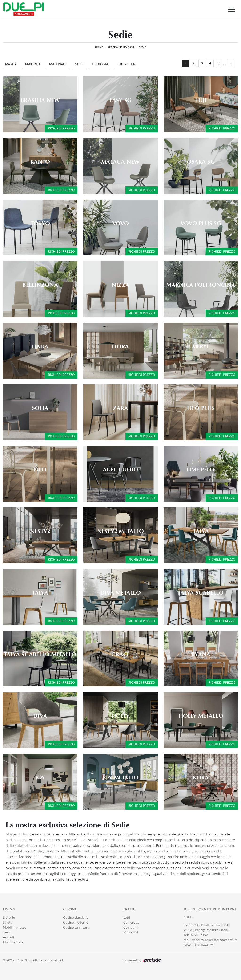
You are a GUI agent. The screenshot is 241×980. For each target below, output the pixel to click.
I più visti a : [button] (127, 64)
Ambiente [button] (33, 64)
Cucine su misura (76, 927)
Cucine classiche (76, 917)
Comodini (131, 927)
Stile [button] (79, 64)
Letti (127, 917)
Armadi (9, 937)
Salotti (8, 922)
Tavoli (7, 932)
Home (99, 47)
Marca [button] (11, 64)
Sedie (142, 47)
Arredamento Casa (121, 47)
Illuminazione (13, 942)
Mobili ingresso (15, 927)
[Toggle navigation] (232, 9)
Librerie (9, 917)
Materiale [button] (58, 64)
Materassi (131, 932)
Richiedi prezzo (61, 128)
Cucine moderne (76, 922)
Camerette (131, 922)
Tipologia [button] (100, 64)
